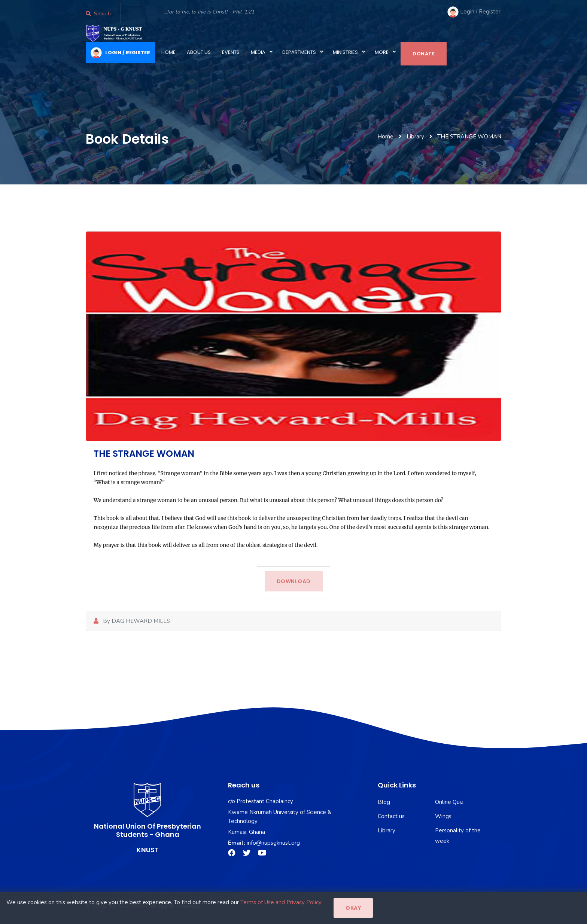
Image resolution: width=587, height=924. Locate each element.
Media (258, 52)
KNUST (148, 850)
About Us (199, 52)
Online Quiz (449, 802)
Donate (424, 54)
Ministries (345, 52)
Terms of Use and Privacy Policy (281, 902)
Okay (353, 908)
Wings (443, 816)
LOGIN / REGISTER (120, 53)
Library (387, 830)
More (382, 52)
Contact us (391, 816)
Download (294, 581)
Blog (384, 802)
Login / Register (474, 12)
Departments (299, 52)
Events (231, 52)
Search (98, 14)
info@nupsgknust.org (273, 843)
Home (168, 52)
